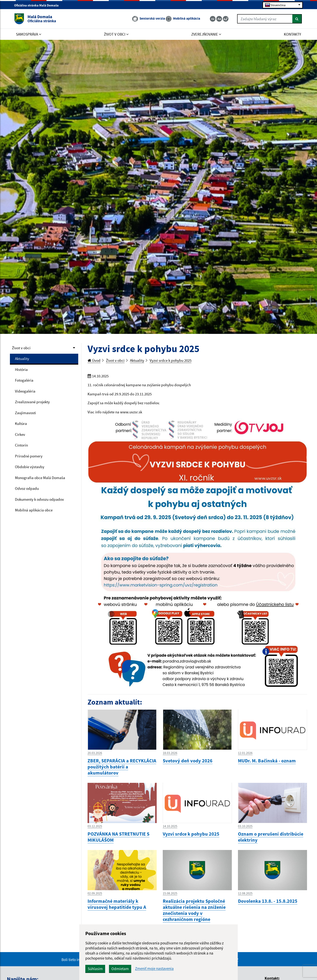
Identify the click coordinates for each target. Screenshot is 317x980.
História (21, 369)
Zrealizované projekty (32, 402)
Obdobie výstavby (30, 467)
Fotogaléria (24, 380)
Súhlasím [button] (95, 969)
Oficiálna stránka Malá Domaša (38, 5)
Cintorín (21, 445)
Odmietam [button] (120, 969)
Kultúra (21, 423)
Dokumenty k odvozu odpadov (39, 499)
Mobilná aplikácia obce (34, 510)
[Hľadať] (297, 19)
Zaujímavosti (25, 413)
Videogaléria (25, 391)
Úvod (94, 360)
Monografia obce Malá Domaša (40, 478)
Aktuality (22, 359)
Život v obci (21, 348)
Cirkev (20, 434)
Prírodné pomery (29, 456)
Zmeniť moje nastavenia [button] (154, 969)
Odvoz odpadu (27, 488)
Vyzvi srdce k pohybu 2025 (171, 360)
